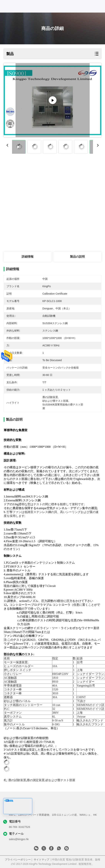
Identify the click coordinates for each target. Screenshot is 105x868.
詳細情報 (28, 257)
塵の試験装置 (17, 780)
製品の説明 (77, 257)
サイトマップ (41, 859)
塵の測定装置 (36, 780)
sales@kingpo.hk (19, 839)
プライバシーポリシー (18, 859)
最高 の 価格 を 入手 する (27, 179)
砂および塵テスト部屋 (60, 780)
